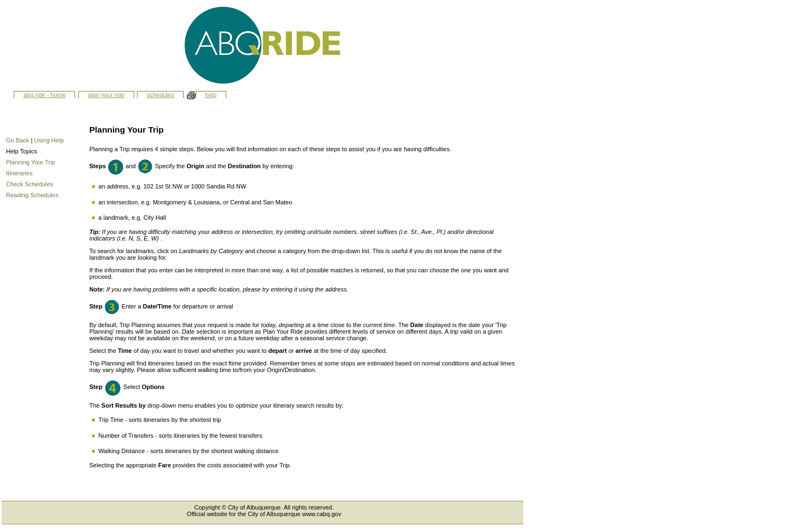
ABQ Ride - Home (45, 95)
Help (211, 95)
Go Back (18, 140)
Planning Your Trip (31, 162)
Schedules (161, 95)
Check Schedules (30, 184)
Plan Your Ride (107, 95)
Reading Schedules (32, 195)
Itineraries (19, 173)
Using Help (49, 140)
